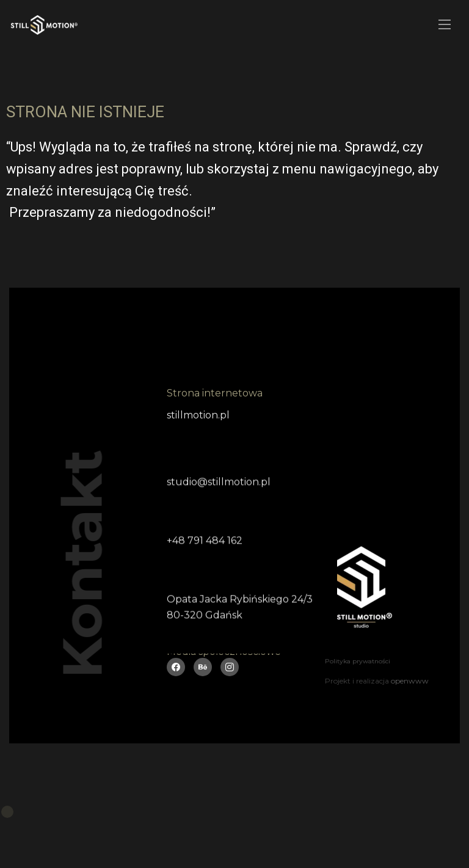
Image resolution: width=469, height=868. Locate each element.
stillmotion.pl (198, 415)
